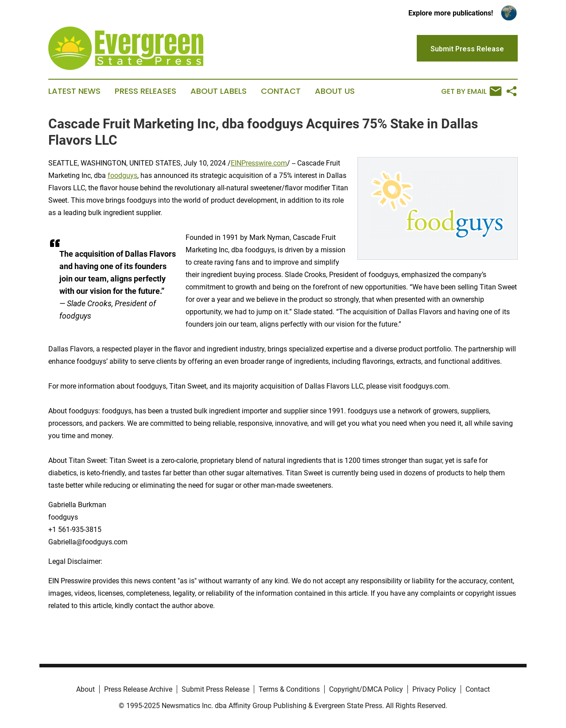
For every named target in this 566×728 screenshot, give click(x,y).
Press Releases (145, 91)
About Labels (219, 91)
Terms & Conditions (289, 689)
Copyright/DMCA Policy (366, 689)
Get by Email (471, 91)
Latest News (74, 91)
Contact (281, 91)
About (85, 689)
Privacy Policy (434, 689)
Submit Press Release (215, 689)
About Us (335, 91)
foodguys (122, 175)
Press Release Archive (138, 689)
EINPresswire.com (259, 163)
